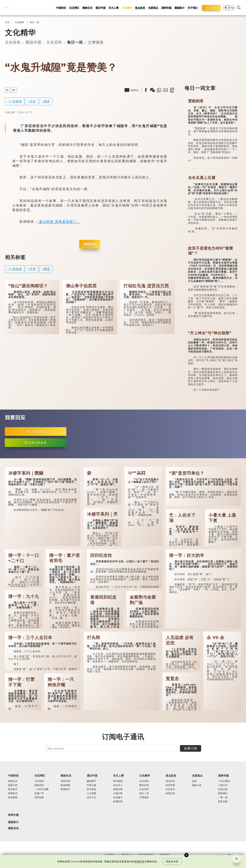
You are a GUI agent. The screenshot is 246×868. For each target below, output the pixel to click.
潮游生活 (87, 8)
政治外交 (170, 781)
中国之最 (91, 785)
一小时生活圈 (41, 789)
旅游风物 (65, 785)
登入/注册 (211, 8)
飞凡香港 (39, 781)
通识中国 (100, 8)
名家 (194, 781)
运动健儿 (118, 797)
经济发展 (170, 785)
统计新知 (91, 789)
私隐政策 (139, 861)
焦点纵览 (140, 8)
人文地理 (91, 793)
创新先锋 (118, 789)
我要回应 (90, 244)
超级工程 (13, 785)
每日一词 (34, 22)
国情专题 (166, 8)
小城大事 (118, 793)
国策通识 (223, 793)
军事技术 (13, 793)
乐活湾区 (74, 8)
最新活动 (13, 828)
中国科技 (61, 8)
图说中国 (33, 42)
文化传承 (13, 42)
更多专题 (223, 802)
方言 (33, 101)
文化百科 (54, 42)
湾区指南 (39, 797)
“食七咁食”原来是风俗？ (59, 221)
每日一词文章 (200, 88)
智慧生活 (13, 781)
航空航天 (13, 789)
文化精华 (127, 8)
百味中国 (65, 781)
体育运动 (170, 793)
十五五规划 (224, 781)
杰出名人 (118, 785)
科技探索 (13, 797)
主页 (7, 22)
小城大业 (223, 785)
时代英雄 (118, 781)
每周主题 (13, 815)
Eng (231, 8)
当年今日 (91, 797)
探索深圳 (39, 785)
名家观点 (153, 8)
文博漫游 (96, 42)
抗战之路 (223, 789)
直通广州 (39, 793)
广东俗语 (16, 101)
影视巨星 (118, 802)
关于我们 (193, 8)
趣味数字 (91, 781)
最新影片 (179, 8)
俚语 (47, 101)
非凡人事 (114, 8)
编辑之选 (197, 785)
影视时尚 (65, 789)
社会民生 (170, 789)
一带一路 (223, 797)
